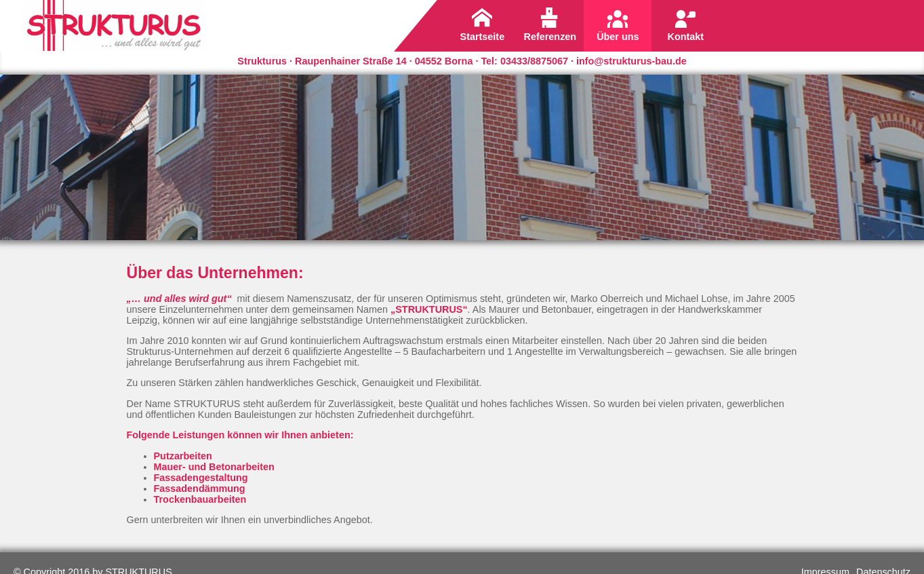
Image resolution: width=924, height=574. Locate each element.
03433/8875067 (534, 61)
